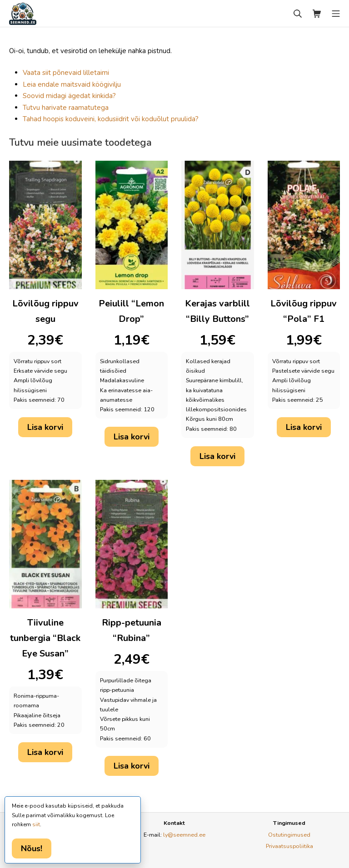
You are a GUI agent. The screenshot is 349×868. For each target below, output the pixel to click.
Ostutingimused (289, 835)
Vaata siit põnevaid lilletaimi (66, 73)
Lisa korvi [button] (45, 427)
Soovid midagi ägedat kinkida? (69, 96)
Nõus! (32, 848)
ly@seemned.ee (184, 835)
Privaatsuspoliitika (289, 846)
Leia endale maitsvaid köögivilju (72, 84)
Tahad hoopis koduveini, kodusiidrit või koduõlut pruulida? (111, 119)
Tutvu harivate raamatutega (66, 108)
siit (36, 824)
